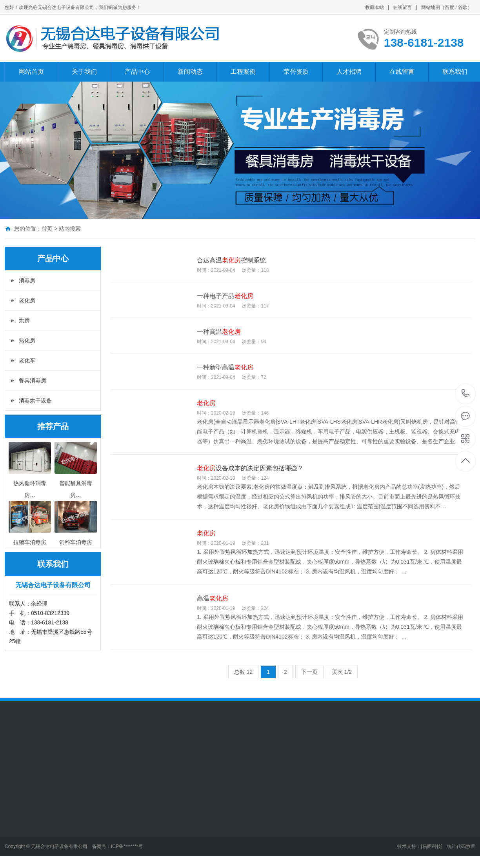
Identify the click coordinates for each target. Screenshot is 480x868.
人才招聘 (349, 72)
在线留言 (402, 7)
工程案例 (243, 72)
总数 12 (243, 672)
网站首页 (31, 72)
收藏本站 (375, 7)
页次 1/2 (342, 672)
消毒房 (27, 280)
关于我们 (84, 72)
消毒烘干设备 (35, 400)
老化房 (27, 300)
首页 (47, 229)
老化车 (27, 360)
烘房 (24, 320)
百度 (449, 7)
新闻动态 (190, 72)
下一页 (309, 672)
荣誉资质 (296, 72)
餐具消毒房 (33, 380)
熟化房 (27, 340)
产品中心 (137, 72)
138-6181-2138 (466, 394)
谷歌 (463, 7)
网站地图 (431, 7)
